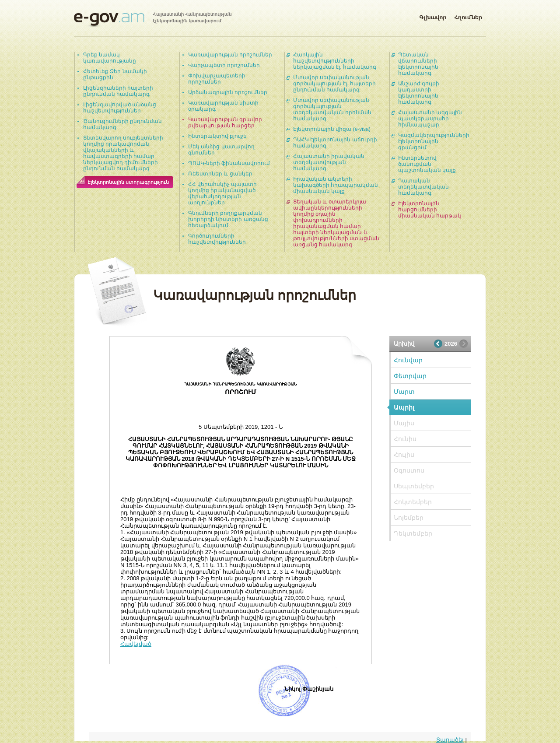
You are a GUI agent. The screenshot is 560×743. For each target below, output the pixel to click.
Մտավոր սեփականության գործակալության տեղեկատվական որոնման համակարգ (332, 109)
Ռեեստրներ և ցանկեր (220, 174)
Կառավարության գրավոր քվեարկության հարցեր (225, 123)
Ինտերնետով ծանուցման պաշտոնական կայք (427, 164)
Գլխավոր (433, 16)
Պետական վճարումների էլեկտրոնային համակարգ (418, 64)
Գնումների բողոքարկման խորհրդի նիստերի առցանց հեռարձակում (228, 219)
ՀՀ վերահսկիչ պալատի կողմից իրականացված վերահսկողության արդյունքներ (222, 193)
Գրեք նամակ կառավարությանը (110, 58)
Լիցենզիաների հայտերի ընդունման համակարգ (118, 91)
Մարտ (404, 392)
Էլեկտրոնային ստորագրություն (128, 182)
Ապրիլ (404, 407)
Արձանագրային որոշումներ (228, 92)
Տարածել (450, 740)
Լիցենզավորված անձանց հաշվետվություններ (120, 108)
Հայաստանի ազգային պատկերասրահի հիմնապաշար (430, 119)
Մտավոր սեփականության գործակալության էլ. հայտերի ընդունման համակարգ (334, 84)
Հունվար (408, 360)
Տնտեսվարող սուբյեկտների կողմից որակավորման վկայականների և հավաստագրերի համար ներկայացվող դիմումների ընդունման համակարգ (123, 153)
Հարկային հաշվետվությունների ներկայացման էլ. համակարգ (335, 61)
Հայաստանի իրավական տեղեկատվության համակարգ (329, 162)
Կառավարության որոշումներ (230, 55)
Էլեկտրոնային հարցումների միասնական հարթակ (430, 210)
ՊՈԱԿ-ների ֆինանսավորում (229, 163)
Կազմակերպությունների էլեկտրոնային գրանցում (434, 141)
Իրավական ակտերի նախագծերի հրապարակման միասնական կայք (336, 185)
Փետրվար (410, 376)
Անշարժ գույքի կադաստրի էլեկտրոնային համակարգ (419, 93)
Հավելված (136, 644)
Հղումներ (468, 16)
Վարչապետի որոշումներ (224, 65)
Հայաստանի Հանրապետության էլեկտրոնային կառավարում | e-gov (153, 20)
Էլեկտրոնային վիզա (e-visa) (332, 129)
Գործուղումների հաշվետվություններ (217, 239)
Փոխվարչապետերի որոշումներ (217, 79)
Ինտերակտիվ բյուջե (217, 136)
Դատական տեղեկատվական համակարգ (423, 187)
